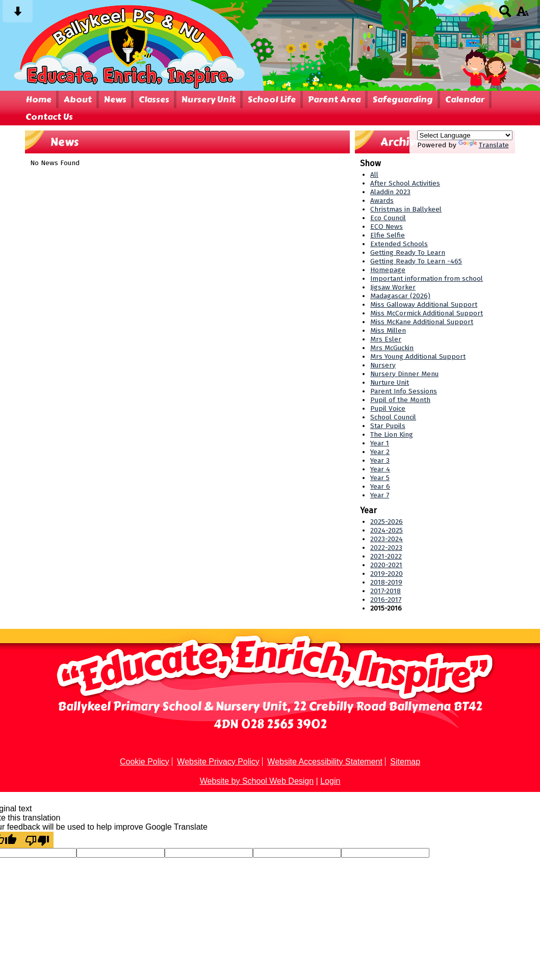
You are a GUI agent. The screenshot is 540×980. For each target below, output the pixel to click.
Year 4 (380, 469)
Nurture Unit (390, 382)
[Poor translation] (37, 840)
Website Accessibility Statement (325, 762)
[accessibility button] (522, 15)
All (374, 175)
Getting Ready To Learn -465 (416, 261)
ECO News (387, 227)
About (78, 99)
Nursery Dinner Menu (404, 374)
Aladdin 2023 (390, 192)
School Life (272, 99)
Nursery (383, 365)
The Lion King (392, 434)
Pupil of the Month (400, 400)
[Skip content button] (18, 15)
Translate (484, 145)
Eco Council (388, 218)
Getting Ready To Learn (408, 253)
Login (330, 781)
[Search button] (506, 15)
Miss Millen (388, 330)
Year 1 (380, 443)
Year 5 (380, 478)
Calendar (465, 99)
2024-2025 (387, 530)
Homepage (388, 270)
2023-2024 (387, 539)
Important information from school (427, 279)
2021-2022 (386, 556)
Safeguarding (403, 99)
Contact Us (49, 117)
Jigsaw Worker (393, 287)
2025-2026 (387, 522)
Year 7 (380, 495)
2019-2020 (387, 574)
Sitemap (405, 762)
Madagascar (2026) (400, 296)
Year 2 (380, 452)
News (115, 99)
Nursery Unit (209, 99)
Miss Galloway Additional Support (424, 304)
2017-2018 (385, 591)
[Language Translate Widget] (465, 135)
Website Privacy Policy (218, 762)
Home (38, 99)
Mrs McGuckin (392, 348)
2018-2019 (386, 582)
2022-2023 (386, 548)
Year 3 (380, 460)
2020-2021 (386, 565)
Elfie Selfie (388, 235)
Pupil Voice (388, 408)
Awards (382, 201)
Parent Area (334, 99)
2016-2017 (386, 600)
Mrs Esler (386, 339)
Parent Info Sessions (404, 391)
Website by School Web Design (257, 781)
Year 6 (380, 486)
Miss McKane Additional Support (422, 322)
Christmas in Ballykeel (406, 209)
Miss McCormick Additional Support (427, 313)
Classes (154, 99)
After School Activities (405, 183)
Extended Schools (399, 244)
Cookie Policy (145, 762)
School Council (393, 417)
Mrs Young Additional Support (418, 356)
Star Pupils (388, 426)
